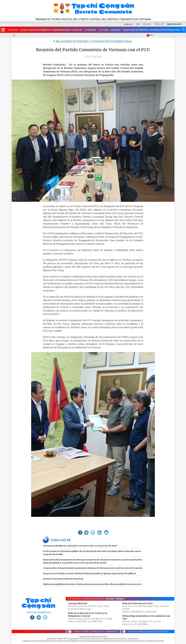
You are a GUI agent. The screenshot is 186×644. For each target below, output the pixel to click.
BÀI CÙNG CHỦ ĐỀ (58, 540)
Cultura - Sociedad (110, 30)
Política (13, 30)
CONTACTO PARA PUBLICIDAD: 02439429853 (148, 631)
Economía (90, 30)
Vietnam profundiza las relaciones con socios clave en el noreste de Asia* (80, 546)
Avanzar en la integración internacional (63, 579)
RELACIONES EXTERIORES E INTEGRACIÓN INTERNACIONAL (93, 41)
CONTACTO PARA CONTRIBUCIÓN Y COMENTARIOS (96, 631)
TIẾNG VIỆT (159, 24)
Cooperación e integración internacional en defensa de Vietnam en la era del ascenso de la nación (93, 568)
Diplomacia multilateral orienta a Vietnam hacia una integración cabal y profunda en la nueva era (92, 584)
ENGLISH (147, 24)
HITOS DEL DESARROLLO (39, 612)
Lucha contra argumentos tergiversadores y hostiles (51, 30)
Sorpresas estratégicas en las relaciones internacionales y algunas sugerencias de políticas (90, 573)
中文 (138, 24)
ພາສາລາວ (128, 24)
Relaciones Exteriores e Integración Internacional (152, 30)
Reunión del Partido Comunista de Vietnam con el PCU (93, 50)
